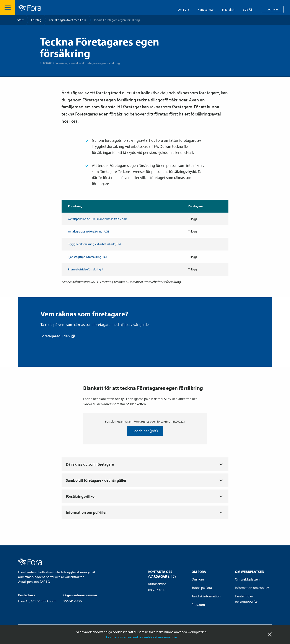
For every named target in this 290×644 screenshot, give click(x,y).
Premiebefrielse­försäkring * (86, 269)
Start (20, 20)
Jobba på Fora (202, 588)
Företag (36, 20)
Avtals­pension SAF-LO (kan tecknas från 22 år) (98, 219)
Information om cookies (252, 588)
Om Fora (183, 10)
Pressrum (198, 605)
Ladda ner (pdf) (145, 431)
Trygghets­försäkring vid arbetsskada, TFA (95, 244)
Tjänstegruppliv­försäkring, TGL (88, 257)
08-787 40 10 (157, 590)
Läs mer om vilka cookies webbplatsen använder (142, 637)
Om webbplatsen (247, 579)
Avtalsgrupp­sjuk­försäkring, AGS (89, 231)
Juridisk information (206, 596)
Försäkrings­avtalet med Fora (68, 20)
